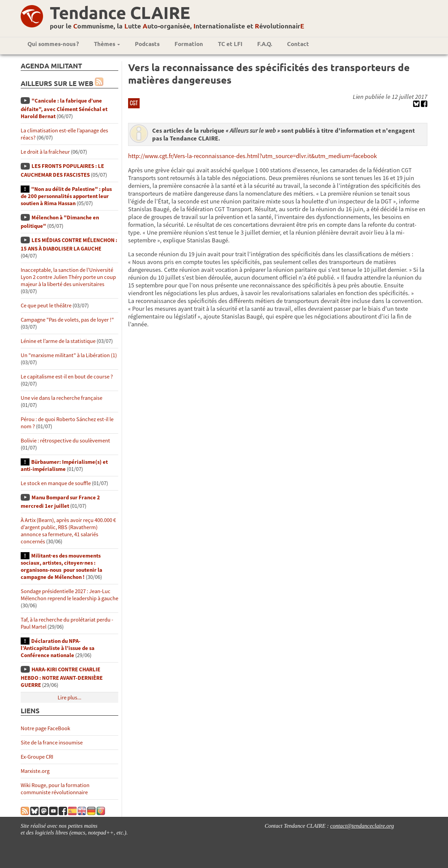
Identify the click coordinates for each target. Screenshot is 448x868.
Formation (189, 44)
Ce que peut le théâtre (46, 306)
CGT (134, 103)
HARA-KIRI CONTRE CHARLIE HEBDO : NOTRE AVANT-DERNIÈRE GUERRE (62, 677)
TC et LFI (230, 44)
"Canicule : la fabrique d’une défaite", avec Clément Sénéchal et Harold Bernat (64, 108)
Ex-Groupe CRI (37, 757)
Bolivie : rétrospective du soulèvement (65, 441)
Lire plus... (69, 698)
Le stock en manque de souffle (56, 483)
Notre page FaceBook (45, 728)
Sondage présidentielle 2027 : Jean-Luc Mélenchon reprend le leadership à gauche (69, 595)
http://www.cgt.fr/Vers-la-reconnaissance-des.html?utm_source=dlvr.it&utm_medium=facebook (252, 156)
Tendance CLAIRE (120, 12)
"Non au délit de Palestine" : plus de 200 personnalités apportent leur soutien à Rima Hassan (66, 196)
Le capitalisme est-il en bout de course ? (67, 377)
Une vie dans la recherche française (62, 398)
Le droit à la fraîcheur (45, 152)
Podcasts (147, 44)
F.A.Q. (265, 44)
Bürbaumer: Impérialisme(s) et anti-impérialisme (64, 465)
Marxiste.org (35, 771)
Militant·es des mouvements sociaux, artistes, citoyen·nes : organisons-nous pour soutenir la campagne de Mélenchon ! (62, 566)
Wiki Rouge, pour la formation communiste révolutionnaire (55, 789)
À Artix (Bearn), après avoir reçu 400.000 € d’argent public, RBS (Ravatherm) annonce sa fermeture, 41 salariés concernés (68, 531)
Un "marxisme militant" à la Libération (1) (69, 355)
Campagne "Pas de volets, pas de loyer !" (67, 320)
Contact (298, 44)
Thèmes (107, 44)
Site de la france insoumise (52, 743)
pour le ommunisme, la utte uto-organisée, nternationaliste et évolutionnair (177, 26)
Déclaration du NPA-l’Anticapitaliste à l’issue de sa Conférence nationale (58, 648)
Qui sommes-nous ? (53, 44)
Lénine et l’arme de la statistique (58, 341)
